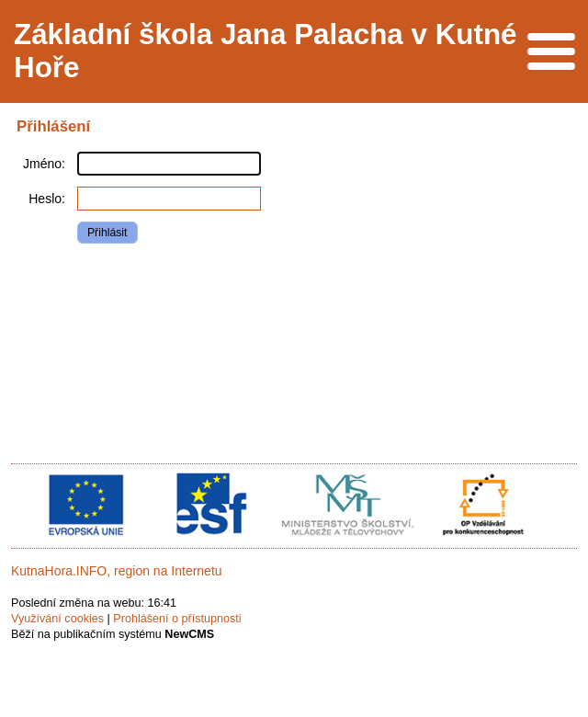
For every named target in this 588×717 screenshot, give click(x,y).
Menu (551, 51)
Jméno (42, 164)
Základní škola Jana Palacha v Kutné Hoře (266, 51)
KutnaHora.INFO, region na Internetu (117, 571)
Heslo (45, 199)
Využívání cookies (57, 619)
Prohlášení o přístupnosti (177, 619)
